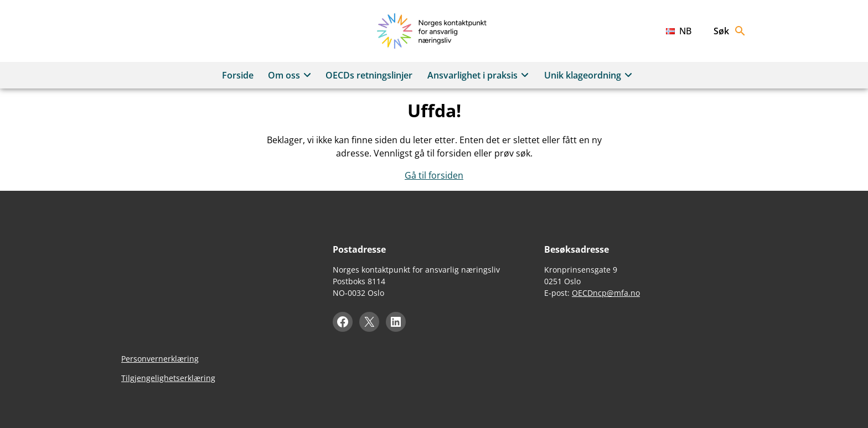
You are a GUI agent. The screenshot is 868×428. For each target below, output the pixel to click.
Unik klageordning (590, 75)
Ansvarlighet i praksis (480, 75)
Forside (238, 75)
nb (685, 31)
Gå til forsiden (434, 175)
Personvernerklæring (160, 359)
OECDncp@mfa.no (606, 293)
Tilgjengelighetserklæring (168, 378)
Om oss (291, 75)
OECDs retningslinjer (369, 75)
